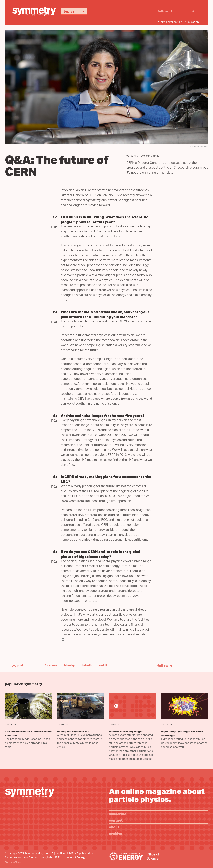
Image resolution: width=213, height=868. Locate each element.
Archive (116, 833)
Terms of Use (13, 863)
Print (20, 665)
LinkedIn (87, 665)
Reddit (103, 665)
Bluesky (69, 665)
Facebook (51, 665)
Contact (116, 820)
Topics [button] (75, 11)
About (114, 827)
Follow (163, 11)
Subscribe (118, 814)
